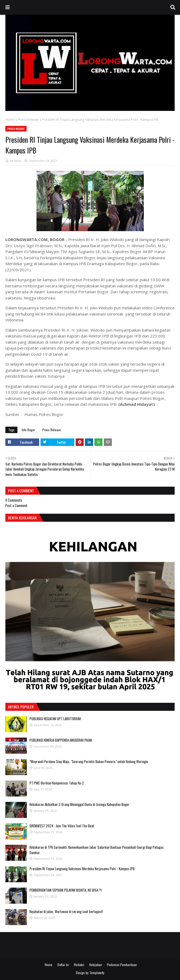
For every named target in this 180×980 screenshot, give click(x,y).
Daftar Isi (63, 965)
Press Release (28, 120)
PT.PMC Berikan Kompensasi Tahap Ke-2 (57, 783)
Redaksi (15, 161)
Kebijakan (96, 965)
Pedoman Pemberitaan (122, 965)
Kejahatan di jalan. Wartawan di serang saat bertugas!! (66, 911)
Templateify (97, 973)
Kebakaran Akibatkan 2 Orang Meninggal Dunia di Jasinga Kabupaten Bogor (80, 804)
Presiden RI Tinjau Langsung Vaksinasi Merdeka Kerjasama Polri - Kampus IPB (82, 869)
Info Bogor (28, 430)
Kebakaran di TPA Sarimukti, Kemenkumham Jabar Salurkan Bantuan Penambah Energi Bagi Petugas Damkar (97, 850)
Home (10, 120)
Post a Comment (16, 505)
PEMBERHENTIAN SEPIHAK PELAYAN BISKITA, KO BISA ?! (66, 890)
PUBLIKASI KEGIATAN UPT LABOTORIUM (55, 719)
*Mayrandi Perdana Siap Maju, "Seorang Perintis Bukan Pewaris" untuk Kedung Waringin (89, 761)
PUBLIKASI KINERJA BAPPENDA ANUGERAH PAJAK (61, 740)
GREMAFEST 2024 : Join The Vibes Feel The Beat (62, 826)
